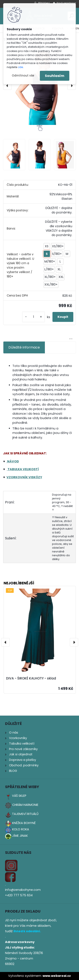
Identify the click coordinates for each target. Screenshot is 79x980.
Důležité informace (24, 347)
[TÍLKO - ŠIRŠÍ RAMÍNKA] (39, 86)
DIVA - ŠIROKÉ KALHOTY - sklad (31, 679)
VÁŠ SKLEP (19, 796)
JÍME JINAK (20, 836)
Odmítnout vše (23, 76)
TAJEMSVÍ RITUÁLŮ (25, 814)
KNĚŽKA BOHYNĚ (24, 823)
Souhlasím (55, 76)
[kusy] (33, 317)
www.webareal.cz (57, 976)
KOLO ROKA (21, 829)
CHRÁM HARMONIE (25, 805)
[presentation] (7, 86)
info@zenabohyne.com (23, 890)
